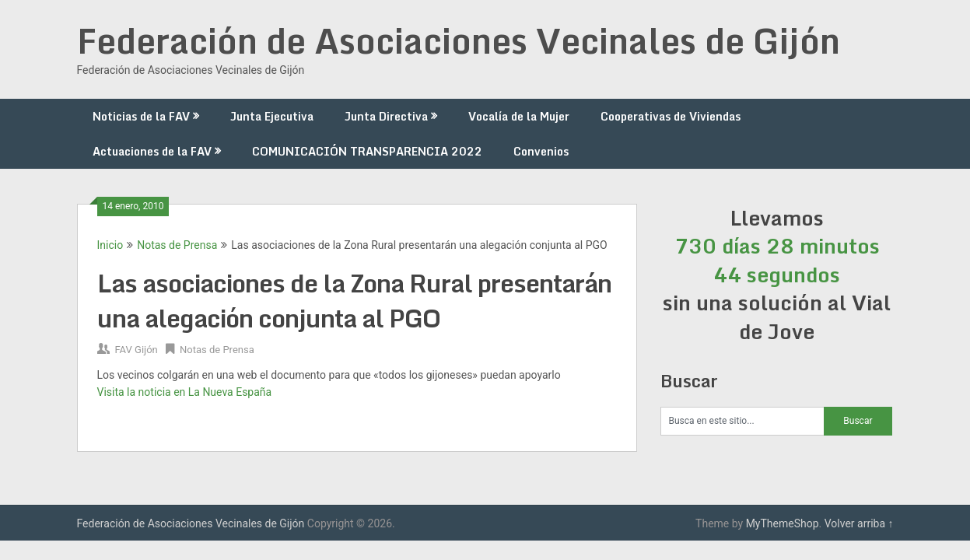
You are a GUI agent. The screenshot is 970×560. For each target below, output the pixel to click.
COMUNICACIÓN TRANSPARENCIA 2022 (367, 151)
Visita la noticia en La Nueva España (185, 392)
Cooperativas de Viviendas (671, 116)
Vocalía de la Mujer (519, 116)
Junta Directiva (386, 116)
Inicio (110, 245)
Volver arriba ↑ (859, 523)
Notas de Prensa (177, 245)
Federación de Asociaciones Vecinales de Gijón (459, 40)
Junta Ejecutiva (272, 116)
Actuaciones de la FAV (152, 151)
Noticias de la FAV (141, 116)
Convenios (541, 151)
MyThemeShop (783, 523)
